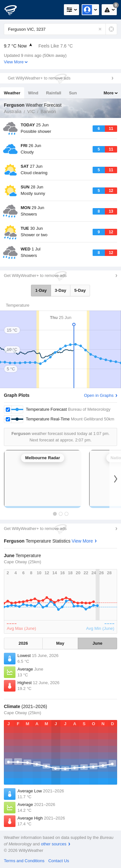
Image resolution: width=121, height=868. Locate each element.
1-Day (41, 290)
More (109, 93)
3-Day (60, 290)
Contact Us (59, 861)
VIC (31, 111)
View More (14, 62)
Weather (12, 93)
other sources (54, 844)
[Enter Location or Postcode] (60, 29)
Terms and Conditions (24, 861)
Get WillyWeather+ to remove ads (39, 78)
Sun (73, 93)
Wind (33, 93)
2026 (23, 643)
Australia (13, 111)
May (60, 643)
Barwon (48, 111)
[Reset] (100, 29)
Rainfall (54, 93)
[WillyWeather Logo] (15, 10)
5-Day (80, 290)
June (97, 643)
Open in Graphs (99, 395)
